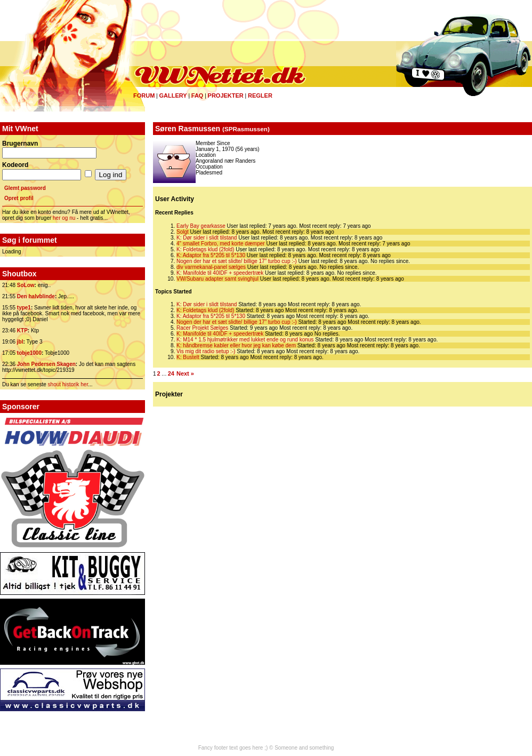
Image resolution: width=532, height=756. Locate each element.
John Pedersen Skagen (46, 364)
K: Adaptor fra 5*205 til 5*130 (211, 255)
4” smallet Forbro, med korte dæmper (221, 244)
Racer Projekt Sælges (202, 328)
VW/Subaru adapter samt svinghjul (217, 279)
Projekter (226, 96)
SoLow (26, 285)
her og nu (64, 218)
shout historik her (68, 384)
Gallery (173, 96)
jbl (20, 342)
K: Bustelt (188, 357)
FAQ (198, 96)
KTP (22, 331)
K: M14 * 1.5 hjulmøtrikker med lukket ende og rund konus (245, 340)
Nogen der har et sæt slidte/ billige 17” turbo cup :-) (237, 261)
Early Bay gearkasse (201, 226)
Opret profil (19, 198)
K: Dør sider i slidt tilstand (207, 238)
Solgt (183, 232)
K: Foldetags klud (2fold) (205, 249)
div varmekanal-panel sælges (211, 267)
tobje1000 (29, 353)
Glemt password (25, 188)
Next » (185, 373)
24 (171, 373)
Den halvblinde (36, 296)
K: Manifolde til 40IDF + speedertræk (220, 273)
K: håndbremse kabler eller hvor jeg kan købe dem (236, 345)
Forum (144, 96)
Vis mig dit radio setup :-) (206, 351)
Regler (260, 96)
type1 (24, 308)
